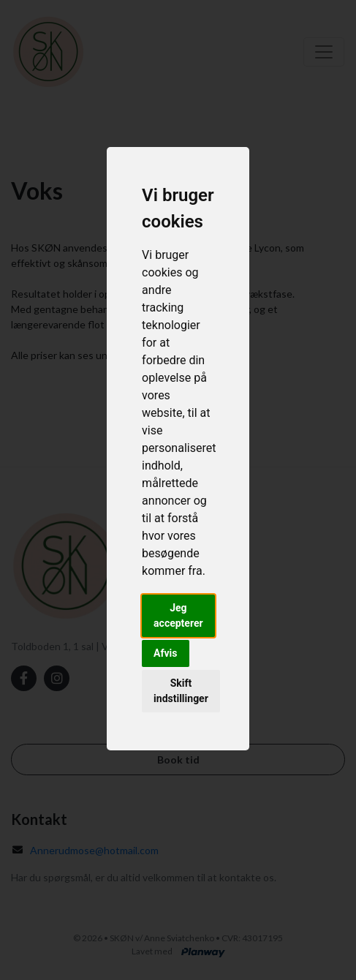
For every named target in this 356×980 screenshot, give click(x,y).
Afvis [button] (165, 653)
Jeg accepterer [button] (178, 615)
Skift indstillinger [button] (181, 691)
